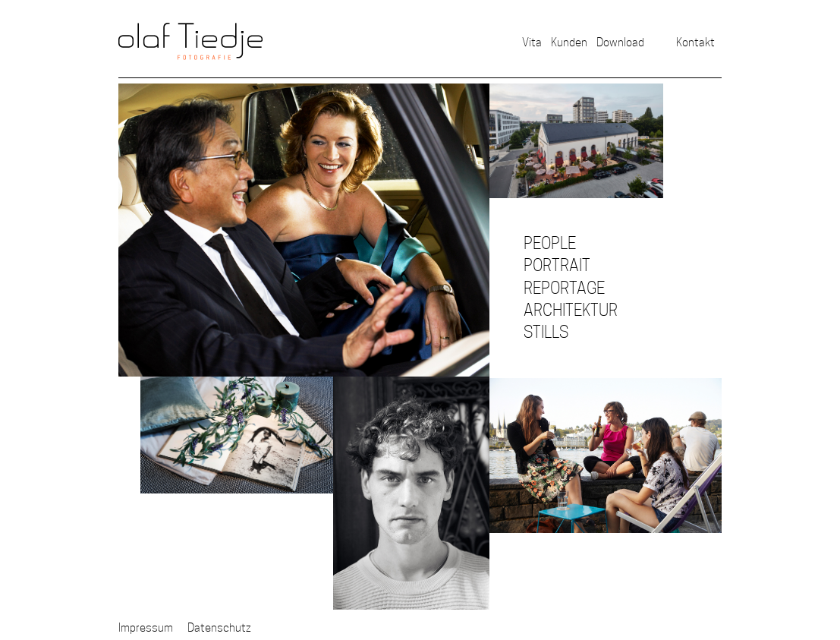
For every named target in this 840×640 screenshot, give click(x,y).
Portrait (557, 265)
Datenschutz (219, 627)
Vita (532, 42)
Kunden (569, 42)
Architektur (571, 310)
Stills (546, 332)
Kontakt (695, 42)
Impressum (146, 627)
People (550, 243)
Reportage (564, 288)
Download (620, 42)
